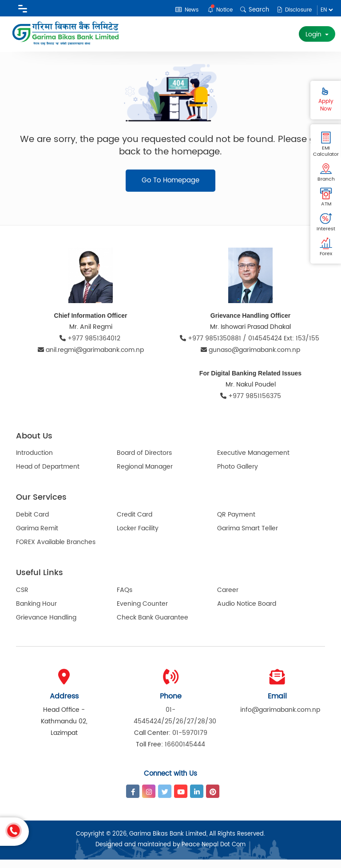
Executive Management (253, 462)
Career (228, 598)
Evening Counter (142, 612)
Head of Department (48, 475)
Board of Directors (144, 462)
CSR (22, 598)
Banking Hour (36, 612)
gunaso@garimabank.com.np (250, 359)
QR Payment (236, 523)
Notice (217, 10)
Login (314, 34)
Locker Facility (138, 537)
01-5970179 (190, 741)
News (182, 10)
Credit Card (135, 523)
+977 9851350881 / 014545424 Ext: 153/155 (250, 347)
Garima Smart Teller (248, 537)
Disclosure (293, 10)
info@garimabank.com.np (280, 718)
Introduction (34, 462)
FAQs (125, 598)
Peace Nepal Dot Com (214, 853)
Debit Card (32, 523)
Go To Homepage (170, 189)
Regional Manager (145, 475)
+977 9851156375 (251, 405)
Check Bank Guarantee (153, 626)
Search (252, 10)
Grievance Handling (46, 626)
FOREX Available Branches (56, 551)
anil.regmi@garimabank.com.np (91, 359)
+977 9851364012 (91, 347)
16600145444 (185, 753)
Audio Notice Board (247, 612)
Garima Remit (37, 537)
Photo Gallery (238, 475)
